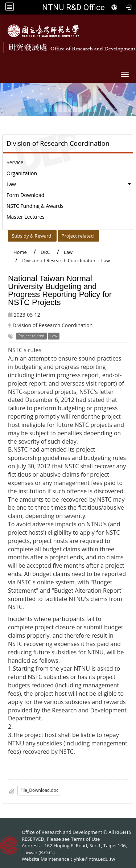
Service (15, 162)
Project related (78, 236)
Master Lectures (26, 217)
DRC (45, 252)
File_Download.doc (39, 790)
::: (5, 234)
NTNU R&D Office (73, 7)
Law (11, 184)
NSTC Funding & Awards (35, 206)
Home (20, 252)
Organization (22, 173)
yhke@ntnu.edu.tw (95, 859)
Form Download (25, 195)
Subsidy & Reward (31, 236)
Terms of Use (85, 839)
